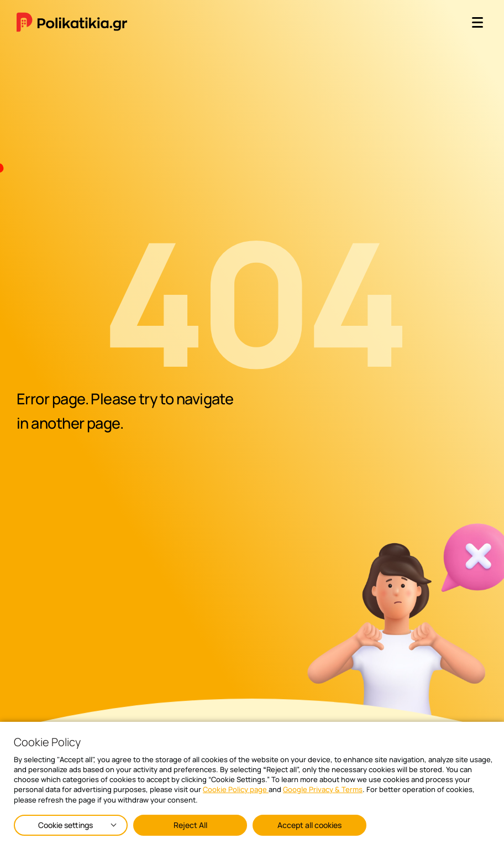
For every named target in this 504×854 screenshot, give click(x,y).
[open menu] (477, 22)
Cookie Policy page (236, 789)
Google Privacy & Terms (323, 789)
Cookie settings (65, 825)
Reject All (190, 825)
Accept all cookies (309, 825)
